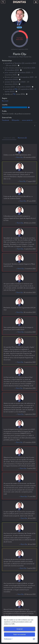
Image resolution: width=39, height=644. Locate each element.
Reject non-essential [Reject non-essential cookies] (19, 634)
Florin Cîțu (19, 157)
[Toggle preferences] (8, 639)
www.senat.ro (27, 120)
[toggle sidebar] (3, 2)
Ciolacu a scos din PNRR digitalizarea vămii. (17, 155)
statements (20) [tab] (9, 138)
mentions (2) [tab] (22, 138)
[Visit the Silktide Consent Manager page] (34, 639)
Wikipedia (15, 120)
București (5, 101)
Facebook (6, 120)
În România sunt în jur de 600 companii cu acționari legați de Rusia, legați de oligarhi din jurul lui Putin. (19, 218)
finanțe (19, 27)
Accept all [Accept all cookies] (19, 629)
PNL (16, 89)
